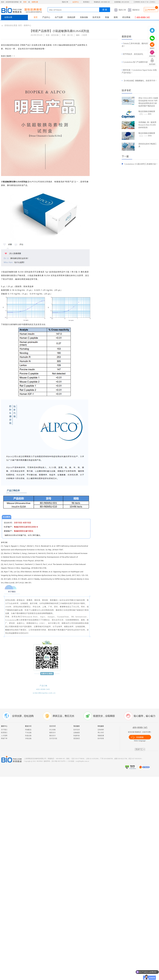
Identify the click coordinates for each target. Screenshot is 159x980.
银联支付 (52, 733)
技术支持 (96, 17)
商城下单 (4, 738)
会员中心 (76, 2)
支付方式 (52, 726)
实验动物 (84, 17)
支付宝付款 (53, 738)
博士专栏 (101, 733)
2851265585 (125, 2)
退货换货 (77, 738)
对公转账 (52, 730)
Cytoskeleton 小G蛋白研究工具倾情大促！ (141, 164)
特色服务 (101, 726)
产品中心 (46, 17)
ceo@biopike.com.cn (82, 761)
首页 (36, 17)
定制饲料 (101, 730)
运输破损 (77, 733)
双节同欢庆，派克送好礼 (133, 54)
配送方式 (28, 726)
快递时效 (77, 736)
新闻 (116, 17)
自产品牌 (59, 17)
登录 (25, 2)
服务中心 (4, 726)
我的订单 (65, 2)
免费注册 (35, 2)
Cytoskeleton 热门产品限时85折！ (136, 62)
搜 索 (105, 10)
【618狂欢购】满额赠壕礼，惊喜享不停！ (140, 81)
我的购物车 (152, 10)
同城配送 (28, 730)
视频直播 (101, 736)
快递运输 (28, 736)
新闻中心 (27, 25)
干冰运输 (28, 733)
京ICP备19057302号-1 (59, 761)
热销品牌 (71, 17)
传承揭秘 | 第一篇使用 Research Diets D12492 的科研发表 (147, 125)
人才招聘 (4, 736)
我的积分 (134, 10)
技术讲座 (101, 738)
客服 (107, 17)
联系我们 (86, 2)
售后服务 (77, 726)
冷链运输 (28, 738)
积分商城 (126, 17)
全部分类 (8, 17)
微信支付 (52, 736)
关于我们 (4, 730)
